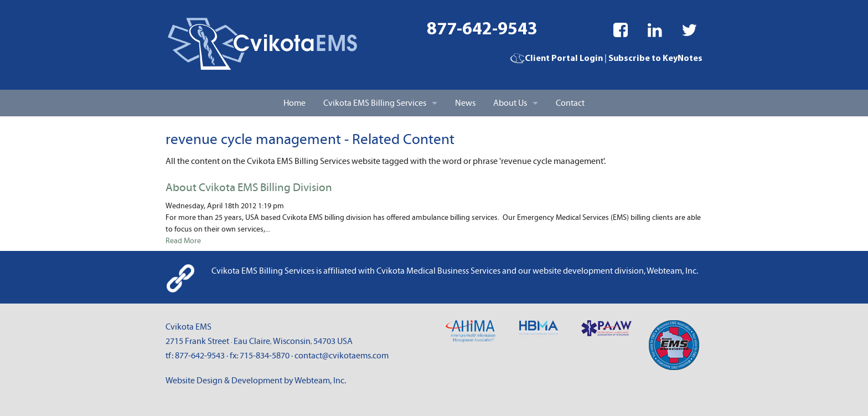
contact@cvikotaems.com (342, 356)
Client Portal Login (557, 59)
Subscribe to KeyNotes (655, 59)
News (465, 103)
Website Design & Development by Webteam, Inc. (256, 381)
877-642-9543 (482, 30)
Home (294, 103)
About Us (510, 103)
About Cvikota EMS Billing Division (249, 188)
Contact (570, 103)
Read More (183, 241)
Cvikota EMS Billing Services (375, 103)
